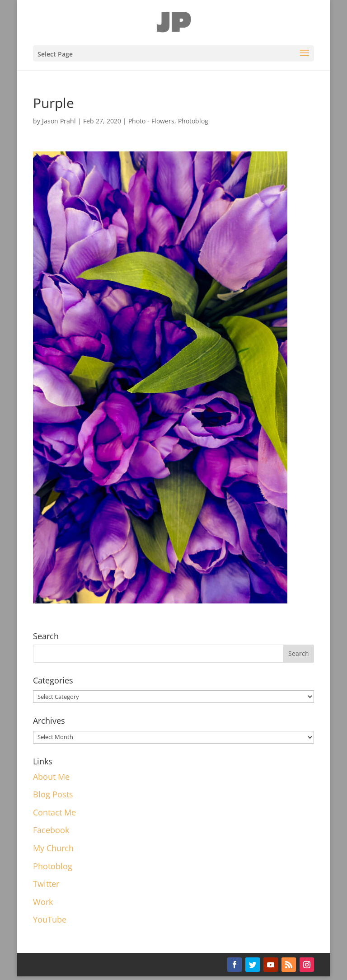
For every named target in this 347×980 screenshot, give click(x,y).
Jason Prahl (59, 121)
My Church (53, 848)
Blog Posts (53, 794)
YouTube (50, 919)
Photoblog (193, 121)
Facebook (51, 830)
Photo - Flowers (151, 121)
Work (43, 902)
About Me (51, 777)
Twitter (46, 884)
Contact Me (54, 812)
